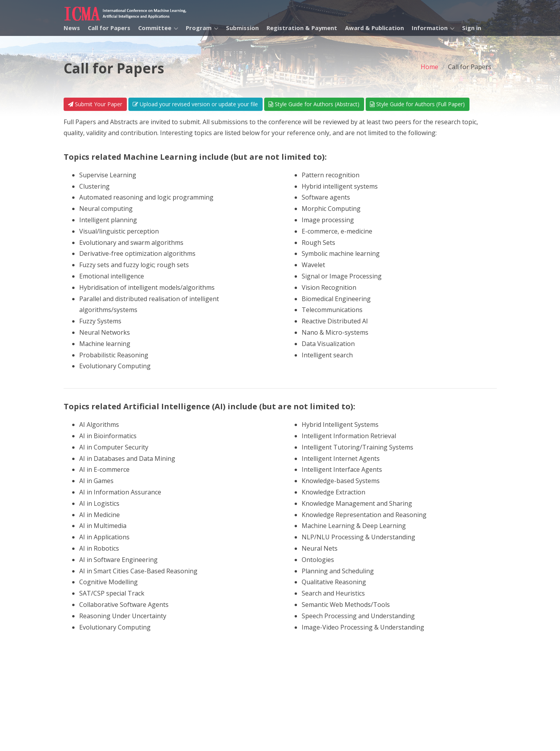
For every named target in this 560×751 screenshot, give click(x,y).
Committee (155, 28)
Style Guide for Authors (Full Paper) (417, 104)
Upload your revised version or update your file (195, 104)
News (72, 28)
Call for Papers (109, 28)
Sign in (472, 28)
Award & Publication (374, 28)
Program (199, 28)
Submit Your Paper (95, 104)
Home (429, 67)
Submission (242, 28)
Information (430, 28)
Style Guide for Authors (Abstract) (314, 104)
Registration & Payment (302, 28)
